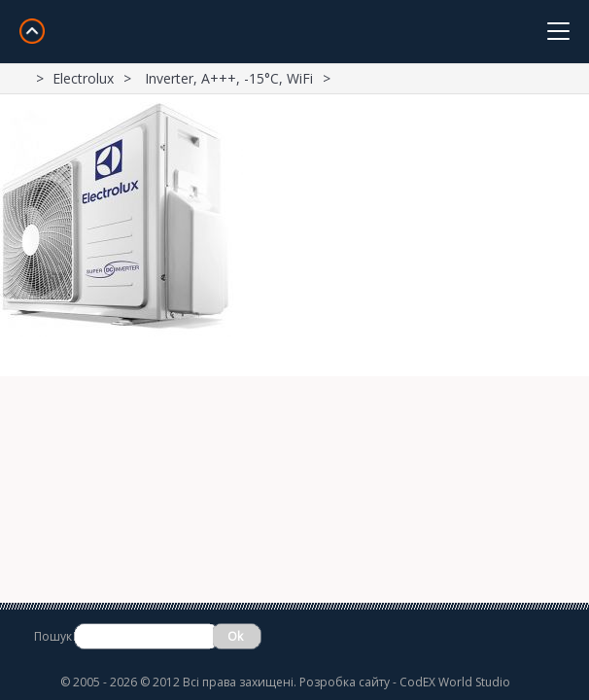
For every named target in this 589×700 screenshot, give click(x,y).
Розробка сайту (345, 682)
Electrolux (83, 78)
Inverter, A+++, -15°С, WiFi (229, 78)
